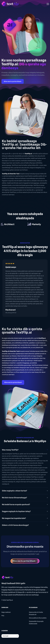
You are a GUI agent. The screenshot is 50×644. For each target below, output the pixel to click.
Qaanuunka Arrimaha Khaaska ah (36, 613)
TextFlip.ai (10, 600)
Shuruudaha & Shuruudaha (38, 618)
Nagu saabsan (6, 612)
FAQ (3, 616)
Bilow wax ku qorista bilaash (13, 81)
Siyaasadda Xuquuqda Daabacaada (36, 622)
